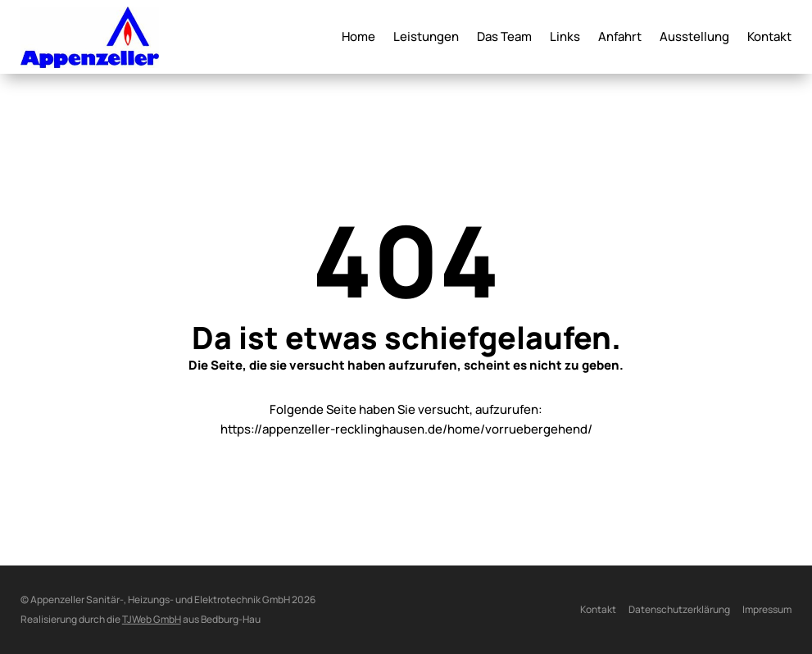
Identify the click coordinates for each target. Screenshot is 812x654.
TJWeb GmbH (152, 619)
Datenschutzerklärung (679, 609)
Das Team (504, 38)
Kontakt (769, 38)
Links (565, 38)
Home (358, 38)
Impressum (767, 609)
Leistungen (426, 38)
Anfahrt (620, 38)
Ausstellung (694, 38)
